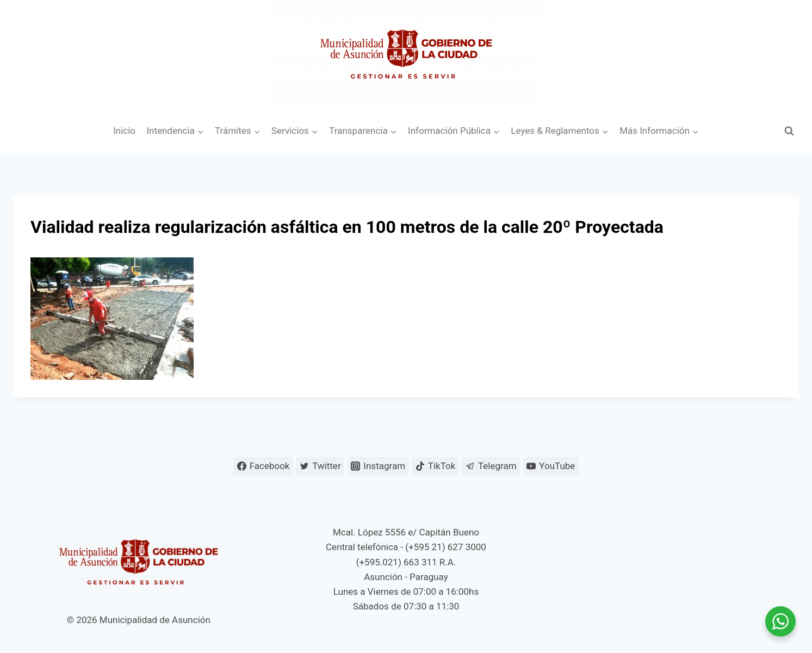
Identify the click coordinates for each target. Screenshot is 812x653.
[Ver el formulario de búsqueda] (789, 131)
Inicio (124, 131)
